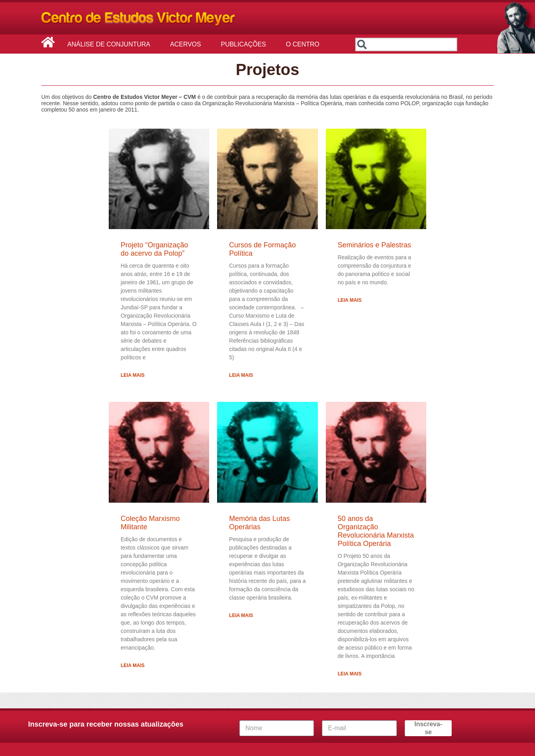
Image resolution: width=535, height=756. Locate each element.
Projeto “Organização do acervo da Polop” (154, 249)
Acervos (188, 44)
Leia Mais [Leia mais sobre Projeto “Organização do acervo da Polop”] (133, 375)
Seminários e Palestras (374, 245)
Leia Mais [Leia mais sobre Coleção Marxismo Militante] (133, 665)
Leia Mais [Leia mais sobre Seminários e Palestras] (350, 300)
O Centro (304, 44)
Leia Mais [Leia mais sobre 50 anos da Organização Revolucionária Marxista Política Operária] (350, 674)
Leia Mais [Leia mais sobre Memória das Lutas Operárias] (241, 615)
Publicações (245, 44)
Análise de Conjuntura (111, 44)
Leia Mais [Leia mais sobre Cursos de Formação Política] (241, 375)
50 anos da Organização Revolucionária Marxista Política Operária (376, 531)
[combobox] (406, 44)
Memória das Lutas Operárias (259, 523)
